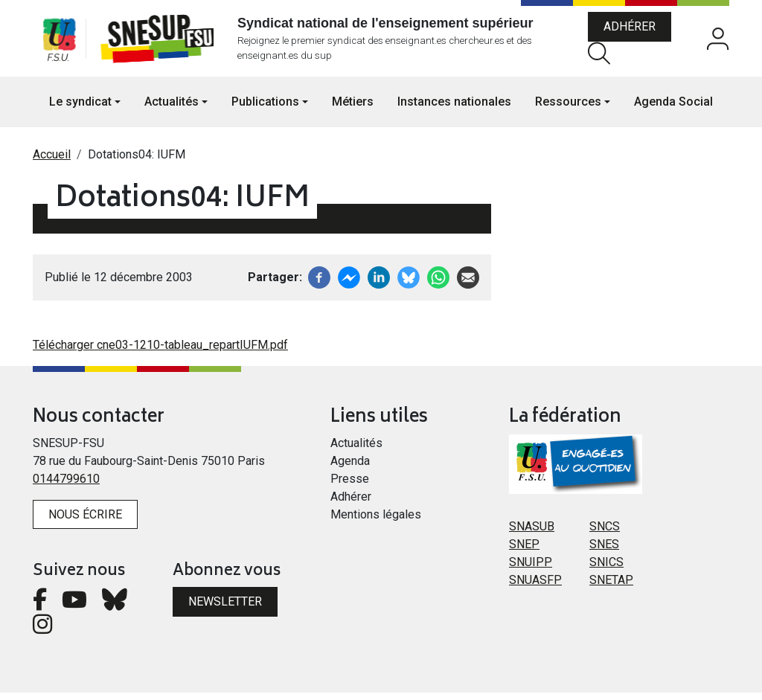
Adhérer (634, 30)
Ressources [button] (568, 108)
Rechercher (603, 56)
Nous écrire (85, 521)
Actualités (356, 450)
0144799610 (66, 485)
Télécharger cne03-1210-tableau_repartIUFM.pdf (160, 351)
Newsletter (225, 609)
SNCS (605, 533)
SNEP (524, 551)
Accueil (52, 161)
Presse (350, 485)
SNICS (606, 569)
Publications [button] (265, 108)
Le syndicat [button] (80, 108)
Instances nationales (454, 108)
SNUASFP (535, 587)
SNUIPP (531, 569)
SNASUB (532, 533)
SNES (604, 551)
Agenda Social (673, 108)
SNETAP (611, 587)
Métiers (353, 108)
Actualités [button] (172, 108)
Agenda (350, 468)
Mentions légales (376, 521)
